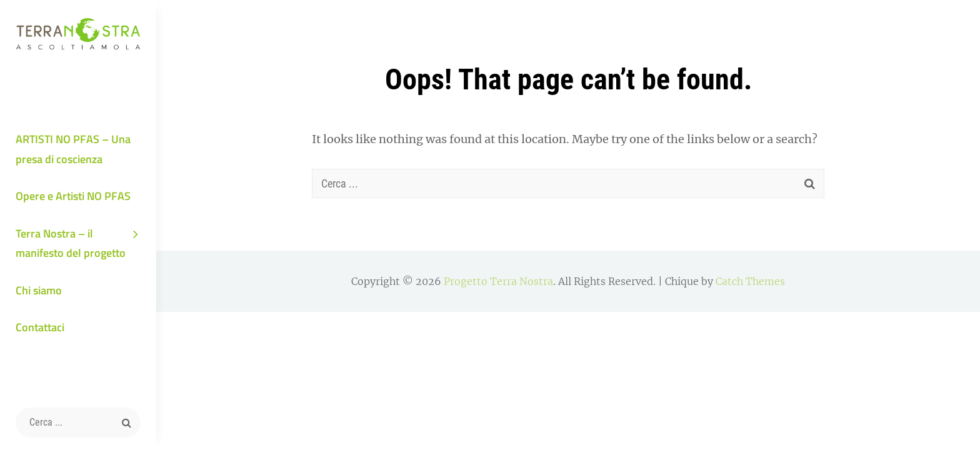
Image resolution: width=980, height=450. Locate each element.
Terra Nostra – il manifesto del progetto (71, 243)
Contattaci (40, 327)
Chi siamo (39, 290)
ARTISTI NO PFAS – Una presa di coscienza (73, 149)
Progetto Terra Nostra (498, 281)
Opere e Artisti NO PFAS (73, 196)
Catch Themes (750, 281)
